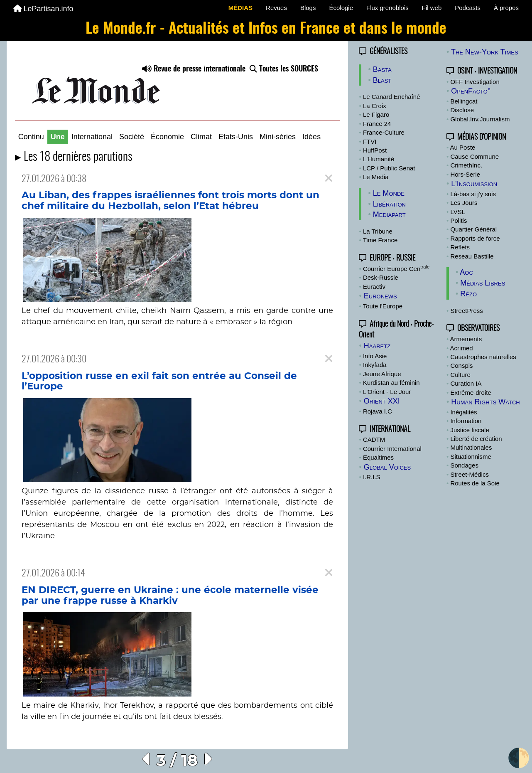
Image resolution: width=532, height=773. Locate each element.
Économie (167, 137)
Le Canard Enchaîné (392, 97)
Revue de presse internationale (194, 69)
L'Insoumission (474, 184)
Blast (382, 80)
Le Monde (389, 193)
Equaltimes (378, 457)
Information (466, 421)
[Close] (329, 178)
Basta (382, 69)
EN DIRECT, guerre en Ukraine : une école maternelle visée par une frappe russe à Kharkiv (170, 596)
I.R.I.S (372, 477)
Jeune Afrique (382, 374)
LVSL (458, 212)
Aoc (466, 272)
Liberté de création (476, 439)
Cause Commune (474, 156)
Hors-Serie (465, 174)
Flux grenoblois (387, 8)
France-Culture (384, 132)
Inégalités (463, 412)
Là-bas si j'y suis (473, 194)
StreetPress (466, 311)
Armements (466, 339)
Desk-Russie (381, 277)
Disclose (462, 110)
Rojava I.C (378, 411)
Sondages (464, 465)
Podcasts (468, 8)
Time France (380, 240)
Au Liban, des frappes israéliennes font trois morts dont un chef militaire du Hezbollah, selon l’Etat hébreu (170, 201)
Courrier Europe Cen (396, 269)
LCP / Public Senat (389, 168)
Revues (276, 8)
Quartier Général (473, 229)
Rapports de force (475, 238)
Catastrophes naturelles (483, 357)
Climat (201, 137)
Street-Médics (469, 474)
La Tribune (378, 231)
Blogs (308, 8)
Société (132, 137)
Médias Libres (483, 283)
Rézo (468, 294)
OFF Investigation (475, 82)
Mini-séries (278, 137)
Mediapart (389, 214)
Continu (31, 137)
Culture (460, 375)
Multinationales (471, 447)
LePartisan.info (43, 9)
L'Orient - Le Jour (387, 392)
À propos (506, 8)
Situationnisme (471, 457)
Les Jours (464, 203)
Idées (311, 137)
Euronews (380, 296)
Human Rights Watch (485, 402)
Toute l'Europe (383, 306)
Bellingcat (464, 101)
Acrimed (462, 348)
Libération (389, 204)
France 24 (377, 124)
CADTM (374, 439)
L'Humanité (379, 159)
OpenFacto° (471, 91)
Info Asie (375, 356)
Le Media (376, 177)
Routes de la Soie (475, 483)
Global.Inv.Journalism (480, 119)
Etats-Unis (236, 137)
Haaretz (377, 346)
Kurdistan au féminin (391, 383)
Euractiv (374, 287)
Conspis (461, 366)
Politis (458, 220)
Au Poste (463, 147)
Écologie (341, 8)
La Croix (375, 106)
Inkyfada (375, 365)
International (92, 137)
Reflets (460, 247)
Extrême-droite (471, 393)
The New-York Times (485, 52)
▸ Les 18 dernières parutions (74, 157)
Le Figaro (376, 114)
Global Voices (387, 467)
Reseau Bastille (472, 256)
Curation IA (466, 383)
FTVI (370, 142)
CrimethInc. (466, 165)
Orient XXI (382, 401)
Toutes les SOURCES (284, 69)
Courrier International (392, 449)
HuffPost (375, 150)
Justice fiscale (469, 430)
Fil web (432, 8)
